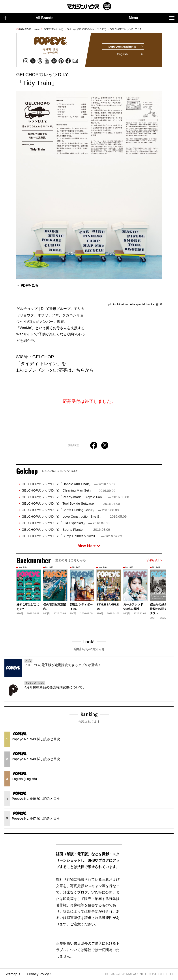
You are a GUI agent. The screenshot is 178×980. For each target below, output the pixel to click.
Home (37, 29)
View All (154, 561)
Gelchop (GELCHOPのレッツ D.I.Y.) (86, 29)
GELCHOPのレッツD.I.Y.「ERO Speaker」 (66, 524)
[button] (158, 591)
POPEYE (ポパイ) (53, 29)
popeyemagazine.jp (125, 47)
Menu (152, 18)
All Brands (28, 18)
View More (89, 546)
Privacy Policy (38, 975)
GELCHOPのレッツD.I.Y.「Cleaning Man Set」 (68, 491)
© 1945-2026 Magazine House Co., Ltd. (139, 975)
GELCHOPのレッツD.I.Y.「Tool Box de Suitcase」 (71, 504)
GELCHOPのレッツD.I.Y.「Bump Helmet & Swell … (72, 536)
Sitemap (11, 975)
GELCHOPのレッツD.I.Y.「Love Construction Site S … (74, 517)
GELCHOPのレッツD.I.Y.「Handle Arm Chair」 (68, 484)
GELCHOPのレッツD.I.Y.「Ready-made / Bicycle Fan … (75, 497)
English (129, 55)
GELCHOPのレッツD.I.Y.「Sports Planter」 (66, 530)
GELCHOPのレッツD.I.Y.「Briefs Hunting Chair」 (70, 510)
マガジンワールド (89, 6)
